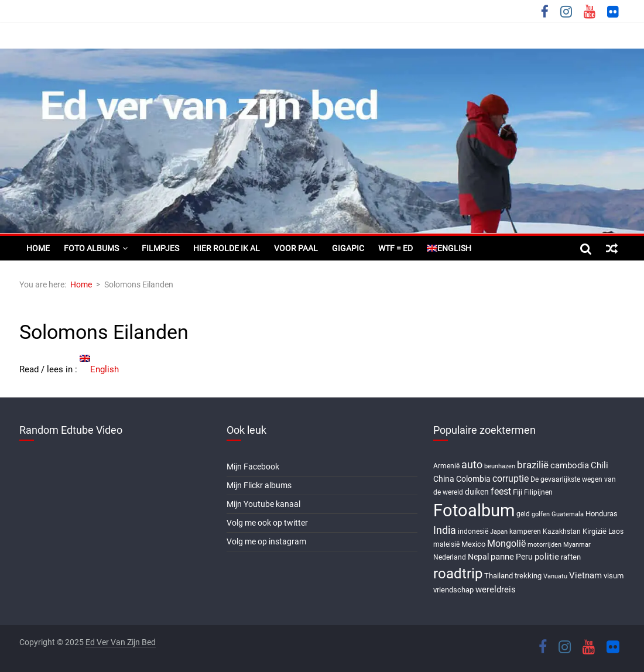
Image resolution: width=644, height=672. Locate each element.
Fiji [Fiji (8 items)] (518, 492)
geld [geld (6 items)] (523, 514)
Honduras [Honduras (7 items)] (602, 514)
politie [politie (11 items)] (547, 557)
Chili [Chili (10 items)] (600, 465)
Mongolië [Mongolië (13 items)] (506, 544)
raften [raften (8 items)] (571, 557)
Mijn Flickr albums (259, 485)
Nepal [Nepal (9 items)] (478, 557)
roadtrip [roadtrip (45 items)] (458, 573)
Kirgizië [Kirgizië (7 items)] (595, 531)
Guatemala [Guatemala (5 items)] (568, 514)
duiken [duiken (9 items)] (477, 492)
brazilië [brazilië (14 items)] (533, 465)
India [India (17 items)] (445, 530)
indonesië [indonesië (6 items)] (473, 532)
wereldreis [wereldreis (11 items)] (496, 589)
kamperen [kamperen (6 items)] (525, 532)
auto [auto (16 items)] (472, 465)
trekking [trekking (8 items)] (528, 576)
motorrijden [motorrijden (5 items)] (544, 545)
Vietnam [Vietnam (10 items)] (585, 575)
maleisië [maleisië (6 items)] (446, 544)
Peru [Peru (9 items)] (524, 557)
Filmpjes (160, 248)
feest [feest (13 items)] (501, 491)
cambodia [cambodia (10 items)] (570, 465)
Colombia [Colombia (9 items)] (473, 479)
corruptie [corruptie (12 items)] (511, 479)
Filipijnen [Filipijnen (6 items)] (538, 492)
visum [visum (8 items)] (614, 576)
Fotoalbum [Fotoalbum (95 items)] (474, 510)
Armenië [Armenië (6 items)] (446, 466)
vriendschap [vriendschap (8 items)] (453, 590)
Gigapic (348, 248)
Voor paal (296, 248)
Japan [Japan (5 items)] (499, 532)
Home (38, 248)
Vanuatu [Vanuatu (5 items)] (555, 576)
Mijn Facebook (253, 467)
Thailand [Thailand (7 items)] (499, 576)
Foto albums (91, 248)
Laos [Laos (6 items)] (616, 532)
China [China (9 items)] (444, 479)
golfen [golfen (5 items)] (541, 514)
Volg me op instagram (266, 541)
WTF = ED (395, 248)
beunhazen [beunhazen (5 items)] (500, 466)
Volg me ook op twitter (267, 523)
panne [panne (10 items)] (502, 557)
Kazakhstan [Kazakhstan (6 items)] (562, 532)
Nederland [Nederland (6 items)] (450, 557)
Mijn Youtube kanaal (263, 504)
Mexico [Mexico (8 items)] (473, 544)
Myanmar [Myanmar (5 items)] (577, 545)
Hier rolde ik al (227, 248)
